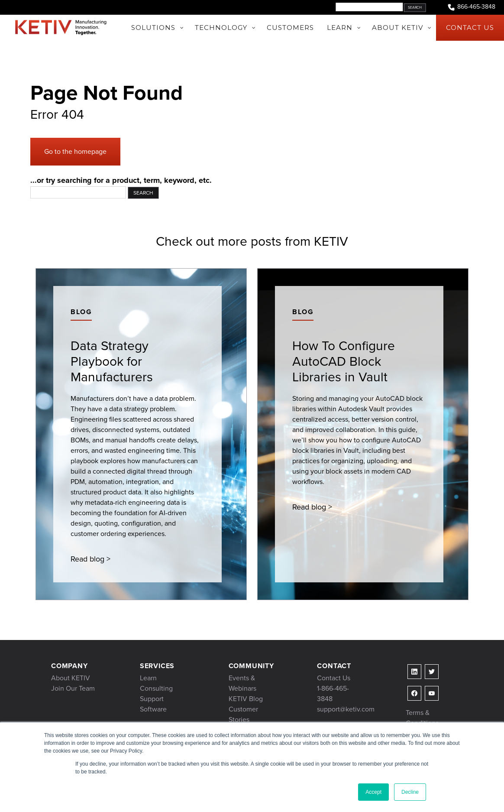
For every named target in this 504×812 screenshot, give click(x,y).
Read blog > (90, 559)
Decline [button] (410, 792)
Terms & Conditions (422, 718)
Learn (148, 678)
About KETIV (71, 678)
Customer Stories (243, 714)
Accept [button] (373, 792)
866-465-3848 (471, 7)
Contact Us (334, 678)
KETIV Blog (246, 699)
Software (153, 709)
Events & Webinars (242, 683)
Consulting (156, 688)
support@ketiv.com (346, 709)
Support (152, 699)
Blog (81, 312)
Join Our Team (73, 688)
